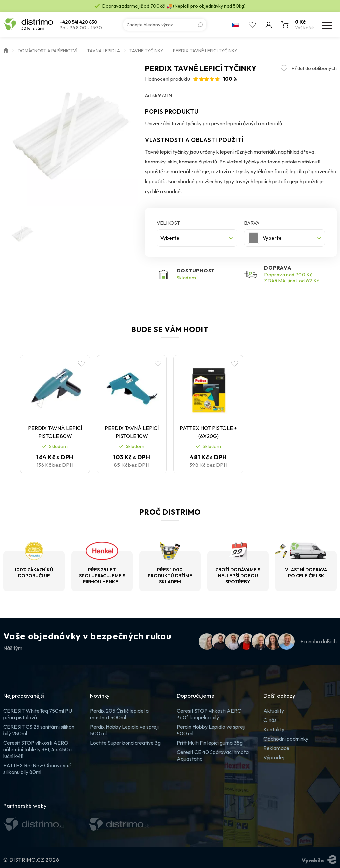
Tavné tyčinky (146, 51)
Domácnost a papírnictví (47, 51)
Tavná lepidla (103, 51)
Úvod (6, 50)
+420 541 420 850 (79, 22)
